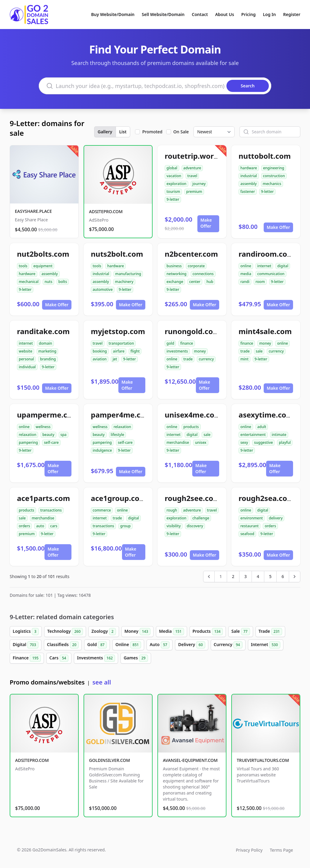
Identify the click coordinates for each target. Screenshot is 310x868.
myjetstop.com (118, 331)
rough (172, 510)
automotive (103, 289)
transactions (51, 510)
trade (188, 359)
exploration (176, 184)
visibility (174, 526)
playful (285, 442)
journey (199, 184)
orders (24, 526)
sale (259, 351)
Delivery (191, 645)
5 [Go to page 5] (270, 576)
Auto (160, 645)
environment (252, 518)
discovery (195, 526)
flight (135, 351)
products (191, 427)
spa (64, 435)
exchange (175, 282)
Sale (241, 632)
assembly (249, 184)
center (195, 282)
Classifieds (63, 645)
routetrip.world (193, 156)
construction (274, 176)
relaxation (28, 435)
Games (136, 658)
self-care (51, 442)
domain (45, 343)
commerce (102, 510)
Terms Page (281, 850)
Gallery (105, 132)
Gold (97, 645)
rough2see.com (193, 498)
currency (206, 359)
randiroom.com (266, 254)
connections (203, 274)
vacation (174, 176)
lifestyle (118, 435)
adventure (192, 168)
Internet (266, 645)
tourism (173, 192)
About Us (225, 14)
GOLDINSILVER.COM (109, 760)
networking (176, 274)
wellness (43, 427)
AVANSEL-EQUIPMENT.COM (190, 760)
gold (170, 343)
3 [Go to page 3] (246, 576)
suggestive (263, 442)
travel (192, 176)
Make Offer (206, 223)
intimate (279, 435)
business (174, 266)
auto (40, 526)
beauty (48, 435)
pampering (28, 442)
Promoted (152, 132)
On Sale (181, 132)
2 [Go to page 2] (233, 576)
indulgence (102, 450)
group (125, 526)
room (260, 282)
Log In (269, 14)
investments (177, 351)
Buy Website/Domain (113, 14)
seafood (247, 534)
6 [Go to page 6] (283, 576)
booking (100, 351)
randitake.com (43, 331)
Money (137, 632)
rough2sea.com (266, 498)
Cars (59, 658)
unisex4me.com (193, 415)
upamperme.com (48, 415)
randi (245, 282)
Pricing (248, 14)
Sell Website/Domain (163, 14)
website (26, 351)
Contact (200, 14)
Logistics (26, 632)
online (246, 266)
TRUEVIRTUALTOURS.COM (263, 760)
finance (186, 343)
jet (115, 359)
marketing (48, 351)
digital (283, 266)
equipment (43, 266)
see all (102, 682)
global (172, 168)
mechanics (272, 184)
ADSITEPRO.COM (106, 211)
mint (244, 359)
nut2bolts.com (43, 254)
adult (262, 427)
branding (48, 359)
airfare (119, 351)
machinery (124, 282)
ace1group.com (119, 498)
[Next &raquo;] (295, 577)
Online (128, 645)
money (200, 351)
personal (26, 359)
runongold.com (192, 331)
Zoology (104, 632)
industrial (249, 176)
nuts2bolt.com (117, 254)
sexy (244, 442)
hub (210, 282)
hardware (249, 168)
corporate (196, 266)
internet (264, 266)
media (246, 274)
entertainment (253, 435)
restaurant (249, 526)
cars (54, 526)
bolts (63, 282)
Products (208, 632)
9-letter (173, 199)
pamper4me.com (121, 415)
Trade (270, 632)
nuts (48, 282)
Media (171, 632)
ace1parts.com (43, 498)
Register (292, 14)
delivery (276, 518)
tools (23, 266)
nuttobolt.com (265, 156)
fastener (248, 192)
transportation (121, 343)
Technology (65, 632)
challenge (201, 518)
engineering (274, 168)
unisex (201, 442)
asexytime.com (266, 415)
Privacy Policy (249, 850)
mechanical (29, 282)
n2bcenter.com (191, 254)
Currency (228, 645)
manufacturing (128, 274)
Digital (26, 645)
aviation (100, 359)
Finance (27, 658)
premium (194, 192)
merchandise (178, 442)
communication (271, 274)
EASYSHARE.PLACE (33, 211)
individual (27, 367)
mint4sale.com (265, 331)
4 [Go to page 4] (258, 576)
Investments (96, 658)
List (123, 132)
